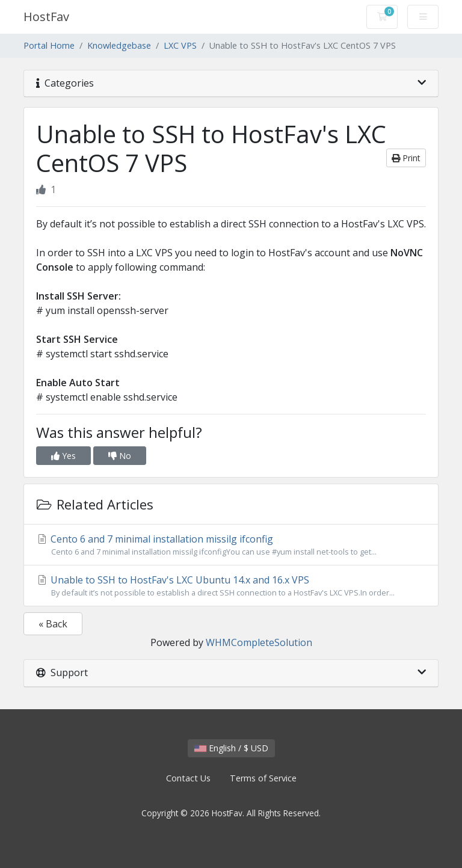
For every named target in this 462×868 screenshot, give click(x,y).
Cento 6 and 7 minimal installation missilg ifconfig (231, 545)
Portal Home (49, 45)
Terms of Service (263, 778)
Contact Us (188, 778)
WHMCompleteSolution (259, 642)
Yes (63, 456)
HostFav (46, 17)
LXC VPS (180, 45)
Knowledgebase (119, 45)
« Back (53, 624)
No (120, 456)
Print (406, 158)
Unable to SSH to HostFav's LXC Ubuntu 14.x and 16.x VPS (231, 586)
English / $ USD (231, 748)
